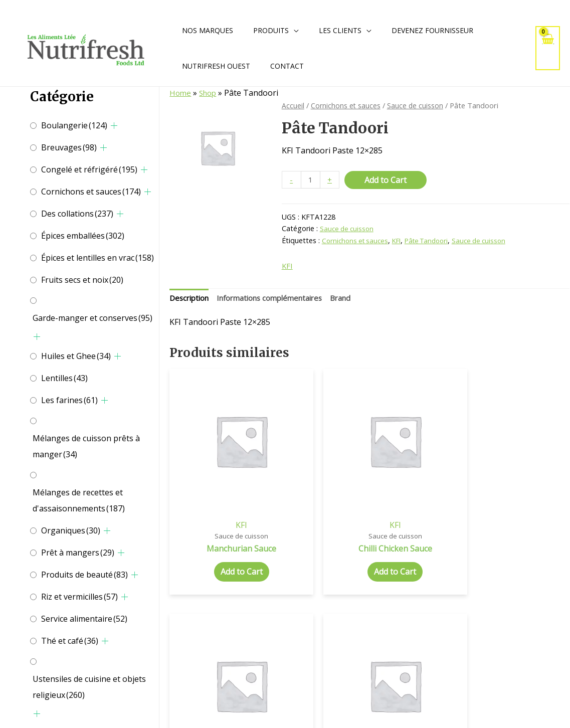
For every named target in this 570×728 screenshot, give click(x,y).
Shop (210, 93)
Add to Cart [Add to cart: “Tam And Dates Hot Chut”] (523, 536)
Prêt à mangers (78, 553)
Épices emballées (83, 236)
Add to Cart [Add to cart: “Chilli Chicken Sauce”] (318, 536)
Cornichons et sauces (91, 192)
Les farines (69, 400)
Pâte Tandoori (435, 241)
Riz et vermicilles (79, 597)
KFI (401, 241)
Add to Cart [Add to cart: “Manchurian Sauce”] (216, 525)
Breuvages (69, 147)
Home (181, 93)
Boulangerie (74, 125)
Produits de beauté (84, 575)
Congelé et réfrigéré (89, 169)
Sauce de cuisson (416, 105)
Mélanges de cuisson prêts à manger (86, 446)
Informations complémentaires (279, 300)
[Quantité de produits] (311, 180)
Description (191, 300)
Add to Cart (387, 180)
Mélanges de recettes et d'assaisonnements (79, 500)
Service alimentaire (84, 619)
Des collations (77, 214)
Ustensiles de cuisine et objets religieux (89, 687)
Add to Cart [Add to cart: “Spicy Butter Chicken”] (421, 536)
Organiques (71, 530)
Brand (357, 300)
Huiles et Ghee (76, 356)
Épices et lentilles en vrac (98, 258)
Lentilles (64, 378)
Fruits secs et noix (82, 280)
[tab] (191, 300)
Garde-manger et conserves (92, 318)
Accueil (293, 105)
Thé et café (70, 641)
